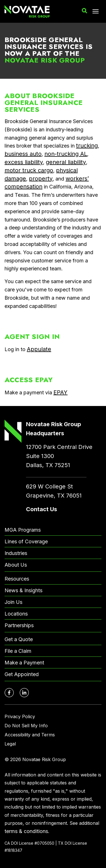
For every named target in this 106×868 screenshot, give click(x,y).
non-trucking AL (66, 154)
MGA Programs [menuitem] (23, 530)
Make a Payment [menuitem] (24, 663)
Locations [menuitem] (16, 614)
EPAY (60, 392)
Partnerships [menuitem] (19, 625)
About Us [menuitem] (16, 565)
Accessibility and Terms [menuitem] (30, 735)
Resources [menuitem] (17, 579)
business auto (23, 154)
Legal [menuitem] (10, 744)
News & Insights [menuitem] (23, 590)
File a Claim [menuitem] (18, 651)
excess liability (24, 162)
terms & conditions (26, 831)
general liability (66, 162)
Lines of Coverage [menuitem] (26, 541)
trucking (87, 146)
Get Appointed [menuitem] (22, 674)
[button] (85, 11)
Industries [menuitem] (16, 553)
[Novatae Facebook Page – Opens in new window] (9, 693)
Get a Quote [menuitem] (19, 639)
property (41, 179)
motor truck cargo (29, 170)
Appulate (39, 349)
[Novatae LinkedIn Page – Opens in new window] (24, 693)
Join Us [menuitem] (13, 602)
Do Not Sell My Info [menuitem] (26, 726)
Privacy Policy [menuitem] (20, 716)
